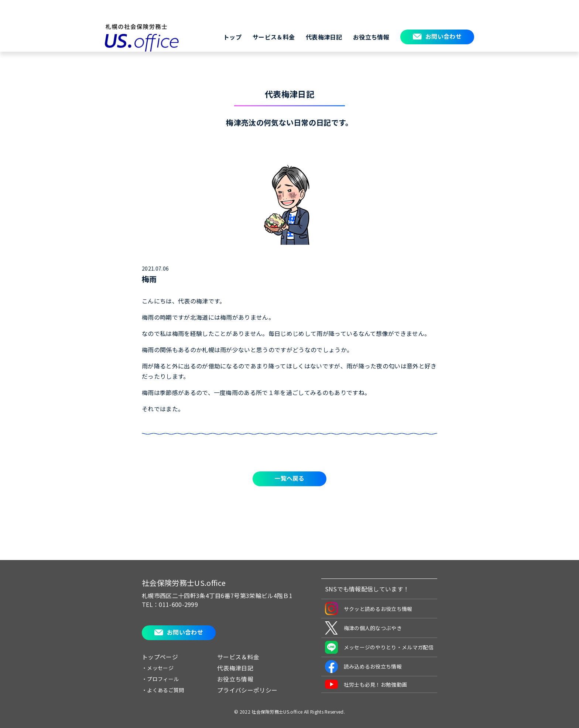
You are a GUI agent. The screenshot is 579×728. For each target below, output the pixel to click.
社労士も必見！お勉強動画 (366, 684)
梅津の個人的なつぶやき (364, 628)
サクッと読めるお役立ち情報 (369, 609)
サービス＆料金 (274, 37)
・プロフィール (160, 679)
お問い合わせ (443, 36)
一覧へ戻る (289, 478)
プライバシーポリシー (247, 690)
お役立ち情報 (371, 37)
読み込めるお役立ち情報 (364, 667)
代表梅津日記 (324, 37)
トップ (232, 37)
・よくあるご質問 (163, 690)
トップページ (160, 657)
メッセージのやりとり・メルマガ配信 (379, 647)
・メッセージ (158, 668)
